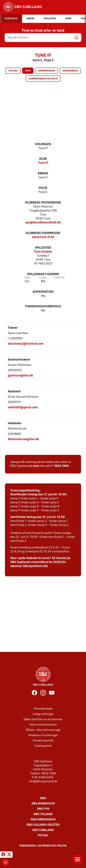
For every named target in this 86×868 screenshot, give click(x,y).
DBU (43, 798)
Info (28, 71)
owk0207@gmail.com (23, 408)
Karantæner (70, 71)
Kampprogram (47, 71)
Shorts (43, 278)
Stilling (13, 71)
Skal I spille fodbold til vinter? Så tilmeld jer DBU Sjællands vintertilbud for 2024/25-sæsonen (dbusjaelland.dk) (40, 562)
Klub (43, 159)
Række (43, 174)
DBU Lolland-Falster (43, 825)
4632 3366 (61, 466)
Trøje (27, 278)
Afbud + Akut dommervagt (43, 730)
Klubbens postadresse (43, 203)
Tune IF (43, 163)
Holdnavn (43, 144)
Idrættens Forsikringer (43, 735)
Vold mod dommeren (43, 725)
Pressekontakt (43, 709)
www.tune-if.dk (43, 237)
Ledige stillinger (43, 714)
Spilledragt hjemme (43, 274)
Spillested (43, 248)
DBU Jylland (43, 814)
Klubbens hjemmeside (43, 233)
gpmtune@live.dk (20, 376)
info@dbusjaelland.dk (43, 782)
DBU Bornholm (43, 804)
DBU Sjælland (43, 830)
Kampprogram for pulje (43, 79)
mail (36, 466)
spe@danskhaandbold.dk (43, 223)
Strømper (59, 278)
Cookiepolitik (43, 746)
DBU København (43, 820)
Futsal (43, 836)
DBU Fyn (43, 809)
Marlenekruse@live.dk (23, 439)
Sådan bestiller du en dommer (43, 719)
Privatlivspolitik (43, 741)
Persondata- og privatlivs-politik (43, 846)
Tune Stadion (43, 252)
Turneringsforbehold (43, 307)
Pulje (43, 188)
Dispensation (43, 292)
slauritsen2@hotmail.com (26, 344)
